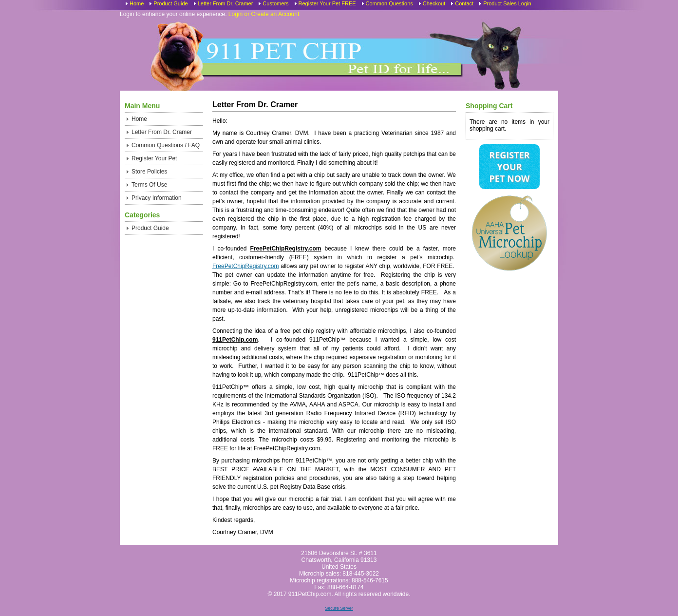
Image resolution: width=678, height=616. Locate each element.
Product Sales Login (507, 3)
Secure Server (339, 608)
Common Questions (389, 3)
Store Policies (149, 172)
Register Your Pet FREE (327, 3)
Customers (275, 3)
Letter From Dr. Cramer (226, 3)
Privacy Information (157, 198)
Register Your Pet (154, 158)
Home (137, 3)
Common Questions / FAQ (166, 145)
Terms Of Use (149, 185)
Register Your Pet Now (509, 167)
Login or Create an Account (264, 14)
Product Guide (170, 3)
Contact (464, 3)
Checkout (434, 3)
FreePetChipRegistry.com (246, 266)
